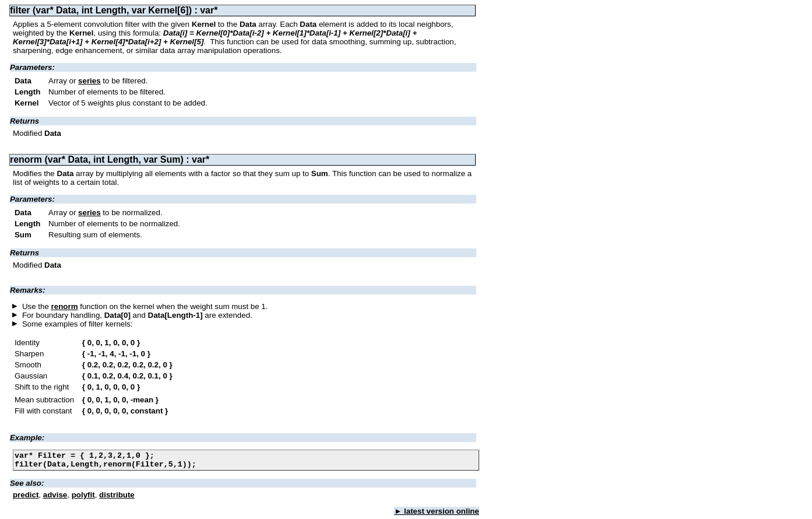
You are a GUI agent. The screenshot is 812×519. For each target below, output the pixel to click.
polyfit (83, 498)
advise (55, 498)
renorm (65, 306)
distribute (117, 498)
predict (26, 498)
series (89, 81)
